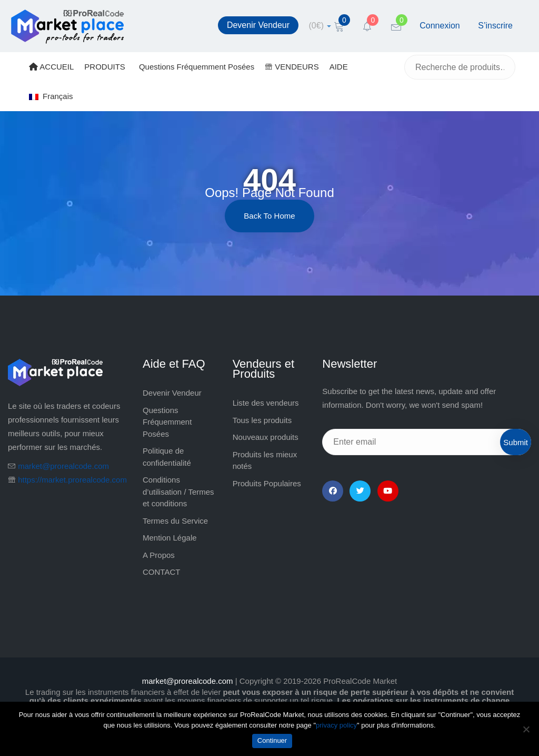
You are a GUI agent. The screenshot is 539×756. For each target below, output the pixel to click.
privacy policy (336, 725)
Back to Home (269, 216)
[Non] (526, 729)
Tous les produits (262, 420)
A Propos (159, 555)
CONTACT (161, 572)
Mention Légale (170, 538)
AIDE (339, 67)
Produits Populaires (267, 483)
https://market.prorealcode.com (72, 480)
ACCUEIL (51, 67)
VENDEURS (292, 67)
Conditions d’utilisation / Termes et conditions (178, 492)
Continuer (272, 740)
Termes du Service (175, 521)
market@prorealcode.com (63, 466)
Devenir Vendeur (258, 25)
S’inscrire (495, 26)
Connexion (440, 26)
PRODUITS (105, 67)
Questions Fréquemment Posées (197, 67)
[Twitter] (360, 491)
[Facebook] (333, 491)
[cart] (320, 26)
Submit (516, 442)
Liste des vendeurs (266, 403)
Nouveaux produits (266, 437)
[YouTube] (388, 491)
